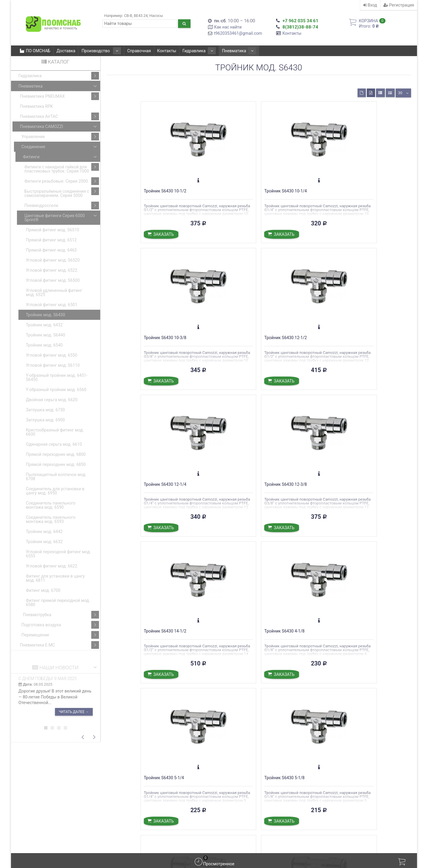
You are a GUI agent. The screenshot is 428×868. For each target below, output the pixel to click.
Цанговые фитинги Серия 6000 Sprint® (62, 217)
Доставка (66, 51)
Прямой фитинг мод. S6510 (52, 230)
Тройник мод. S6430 (45, 315)
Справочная (134, 51)
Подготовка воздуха (60, 625)
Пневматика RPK (36, 106)
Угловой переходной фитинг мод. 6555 (58, 554)
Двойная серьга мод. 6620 (52, 400)
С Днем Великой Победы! (244, 793)
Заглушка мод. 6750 (45, 410)
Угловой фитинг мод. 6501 (52, 305)
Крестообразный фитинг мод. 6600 (55, 432)
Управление (60, 137)
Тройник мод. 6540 (44, 345)
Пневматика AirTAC (59, 116)
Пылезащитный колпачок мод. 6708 (56, 477)
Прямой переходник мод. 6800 (56, 454)
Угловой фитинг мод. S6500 (53, 280)
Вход (370, 5)
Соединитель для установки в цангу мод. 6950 (55, 491)
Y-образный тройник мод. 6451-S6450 (57, 377)
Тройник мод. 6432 (44, 325)
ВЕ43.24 (141, 16)
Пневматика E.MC (59, 645)
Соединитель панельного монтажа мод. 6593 (51, 519)
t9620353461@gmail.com (238, 33)
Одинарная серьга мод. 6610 (54, 444)
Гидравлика (192, 51)
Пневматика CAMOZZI (59, 127)
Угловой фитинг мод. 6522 (52, 270)
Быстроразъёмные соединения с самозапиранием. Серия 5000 (62, 193)
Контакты (292, 33)
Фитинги (61, 157)
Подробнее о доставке (188, 796)
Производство (99, 51)
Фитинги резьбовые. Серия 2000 (62, 181)
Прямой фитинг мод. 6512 (51, 240)
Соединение (60, 147)
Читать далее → (74, 712)
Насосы (156, 16)
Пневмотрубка (61, 615)
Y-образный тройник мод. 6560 (56, 390)
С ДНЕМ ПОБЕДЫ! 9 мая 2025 (48, 679)
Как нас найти (228, 27)
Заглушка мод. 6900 (45, 420)
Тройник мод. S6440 (45, 335)
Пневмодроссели (62, 205)
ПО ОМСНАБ (35, 51)
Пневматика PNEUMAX (59, 96)
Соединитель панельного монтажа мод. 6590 (51, 505)
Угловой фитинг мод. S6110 (53, 365)
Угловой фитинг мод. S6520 (53, 260)
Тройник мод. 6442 (44, 532)
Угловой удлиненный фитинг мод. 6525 (54, 293)
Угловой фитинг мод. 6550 (52, 355)
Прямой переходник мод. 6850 (56, 464)
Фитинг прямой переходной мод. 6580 (58, 603)
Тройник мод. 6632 (44, 542)
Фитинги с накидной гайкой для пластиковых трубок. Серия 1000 (62, 168)
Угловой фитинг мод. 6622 (52, 566)
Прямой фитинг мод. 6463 (51, 250)
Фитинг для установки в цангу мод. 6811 (55, 578)
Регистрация (399, 5)
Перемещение (60, 635)
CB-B (128, 16)
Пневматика (227, 51)
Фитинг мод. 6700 (43, 590)
